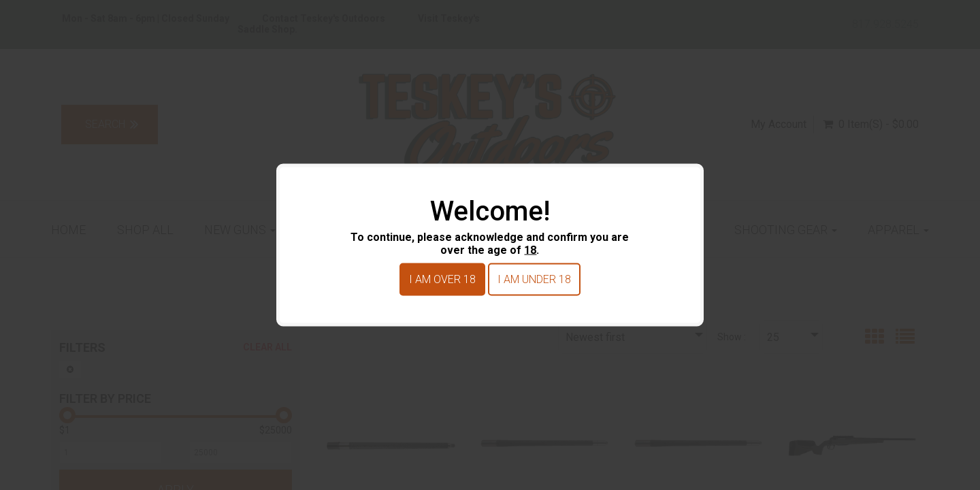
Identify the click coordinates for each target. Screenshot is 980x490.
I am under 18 (534, 279)
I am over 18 (442, 279)
